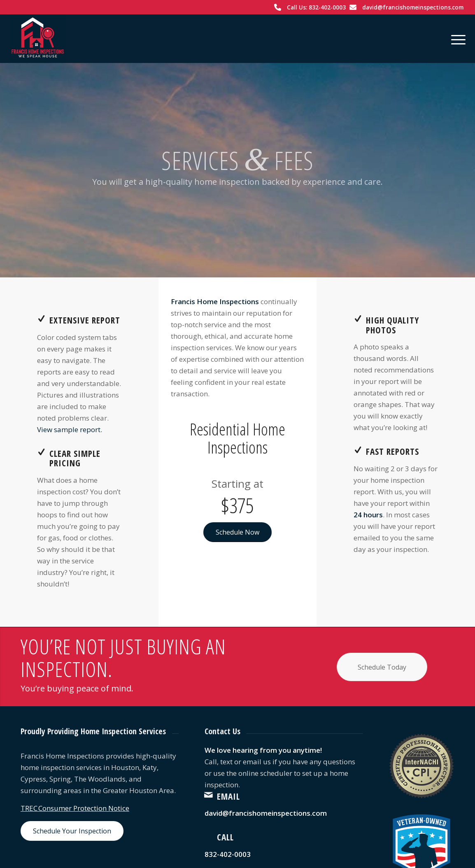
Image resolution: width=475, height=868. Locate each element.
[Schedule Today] (382, 667)
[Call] (209, 835)
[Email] (209, 795)
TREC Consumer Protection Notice (75, 808)
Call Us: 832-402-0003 (316, 7)
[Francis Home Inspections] (38, 39)
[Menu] (456, 39)
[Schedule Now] (237, 532)
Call (225, 837)
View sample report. (70, 429)
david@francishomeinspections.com (413, 7)
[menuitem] (456, 39)
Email (228, 796)
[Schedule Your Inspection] (72, 831)
